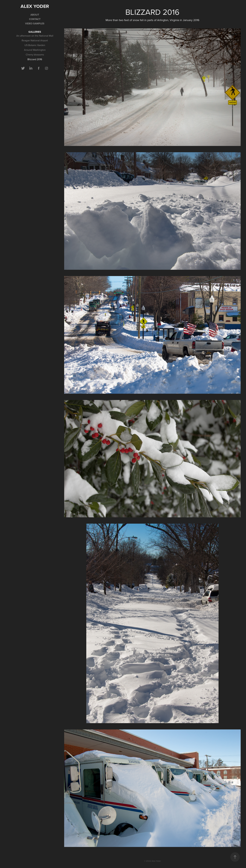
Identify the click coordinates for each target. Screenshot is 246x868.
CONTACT (35, 19)
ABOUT (35, 15)
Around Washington (35, 50)
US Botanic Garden (35, 45)
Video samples (35, 23)
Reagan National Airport (35, 40)
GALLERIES (35, 32)
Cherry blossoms (35, 55)
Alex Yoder (35, 6)
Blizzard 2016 (35, 59)
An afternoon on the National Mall (35, 36)
